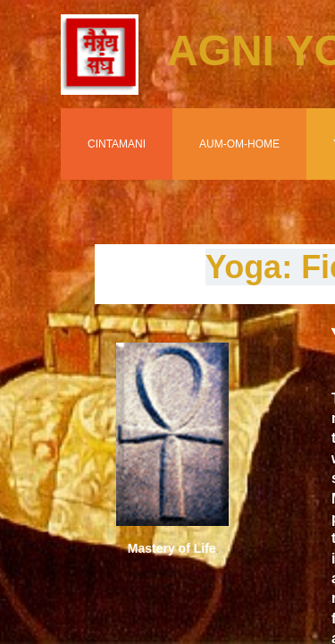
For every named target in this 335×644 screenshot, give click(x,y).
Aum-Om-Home (239, 144)
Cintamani (117, 144)
